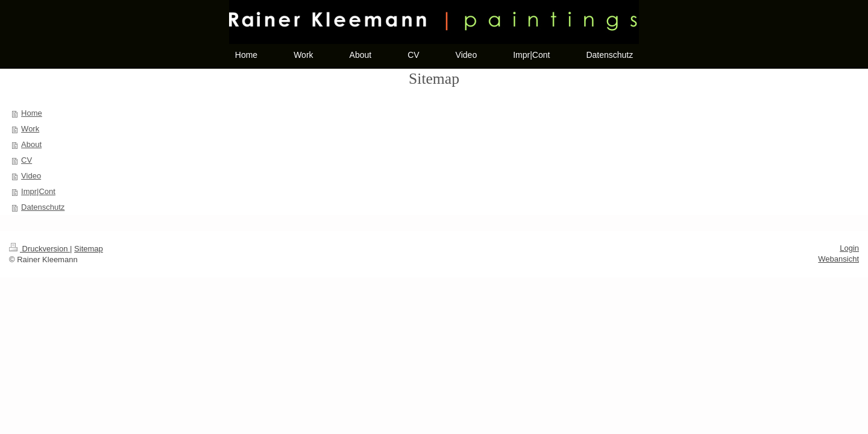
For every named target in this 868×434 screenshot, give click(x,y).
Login (849, 248)
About (31, 144)
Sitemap (89, 249)
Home (32, 113)
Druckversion (39, 249)
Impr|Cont (38, 191)
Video (31, 176)
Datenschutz (43, 207)
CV (27, 160)
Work (30, 129)
